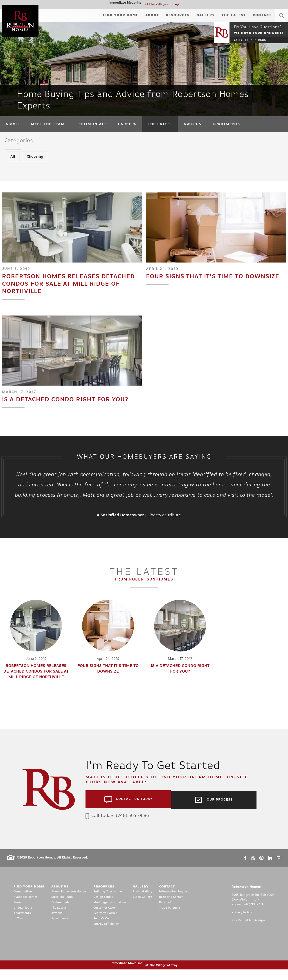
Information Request (174, 902)
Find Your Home (121, 15)
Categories (22, 142)
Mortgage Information (110, 913)
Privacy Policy (242, 923)
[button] (281, 21)
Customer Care (104, 918)
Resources (178, 15)
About (152, 15)
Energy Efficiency (106, 935)
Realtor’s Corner (105, 924)
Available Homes (26, 908)
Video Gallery (142, 908)
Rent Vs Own (102, 929)
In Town (19, 929)
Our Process (220, 810)
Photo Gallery (143, 902)
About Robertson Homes (69, 902)
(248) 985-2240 (254, 915)
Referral (165, 913)
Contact (262, 15)
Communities (23, 902)
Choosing (35, 164)
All (13, 164)
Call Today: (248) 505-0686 (120, 826)
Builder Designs (254, 931)
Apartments (226, 124)
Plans (17, 913)
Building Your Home (108, 902)
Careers (127, 124)
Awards (192, 124)
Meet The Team (48, 124)
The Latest (234, 15)
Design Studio (103, 908)
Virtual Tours (23, 918)
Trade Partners (170, 918)
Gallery (206, 15)
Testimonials (91, 124)
